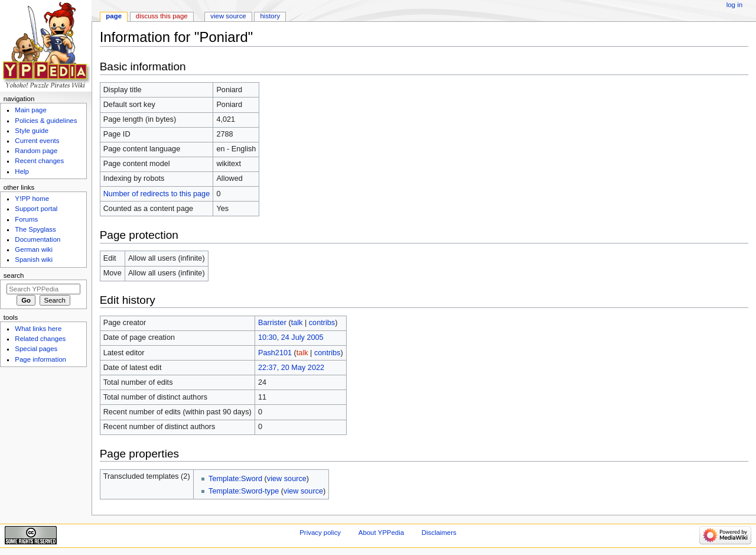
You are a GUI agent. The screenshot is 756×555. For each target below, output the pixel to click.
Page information (40, 359)
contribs (322, 323)
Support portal (36, 209)
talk (297, 323)
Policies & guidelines (46, 121)
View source (228, 16)
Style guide (32, 131)
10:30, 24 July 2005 (291, 337)
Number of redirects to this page (157, 194)
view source (287, 479)
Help (22, 171)
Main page (31, 110)
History (271, 16)
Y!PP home (32, 199)
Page (114, 16)
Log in (734, 5)
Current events (37, 141)
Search (14, 275)
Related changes (40, 339)
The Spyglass (35, 229)
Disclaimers (439, 533)
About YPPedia (381, 533)
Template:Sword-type (244, 491)
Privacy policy (320, 533)
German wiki (34, 249)
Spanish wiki (34, 259)
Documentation (38, 239)
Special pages (36, 349)
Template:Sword (235, 479)
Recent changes (39, 161)
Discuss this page (162, 16)
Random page (36, 151)
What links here (38, 329)
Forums (26, 219)
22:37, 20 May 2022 (291, 368)
